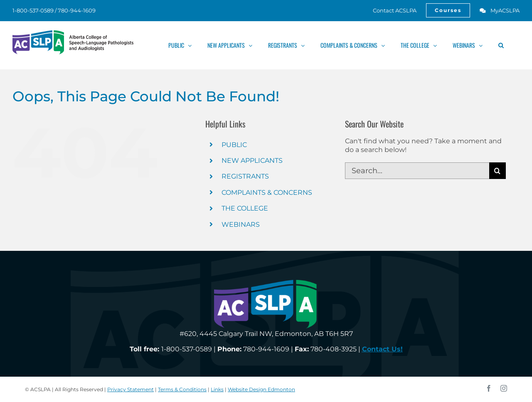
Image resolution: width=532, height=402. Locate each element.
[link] (390, 10)
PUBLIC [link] (234, 145)
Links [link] (217, 389)
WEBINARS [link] (241, 224)
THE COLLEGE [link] (245, 208)
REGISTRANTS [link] (245, 176)
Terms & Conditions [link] (182, 389)
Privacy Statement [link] (131, 389)
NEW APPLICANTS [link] (252, 161)
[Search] (498, 171)
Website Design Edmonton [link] (261, 389)
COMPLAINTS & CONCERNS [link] (267, 192)
